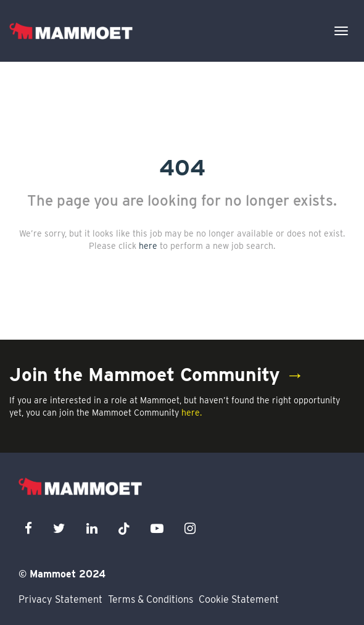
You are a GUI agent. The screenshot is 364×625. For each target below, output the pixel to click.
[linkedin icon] (92, 528)
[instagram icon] (190, 528)
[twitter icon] (59, 528)
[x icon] (124, 528)
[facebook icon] (28, 528)
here (148, 246)
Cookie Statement (239, 599)
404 (182, 167)
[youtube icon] (157, 528)
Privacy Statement (60, 599)
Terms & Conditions (151, 599)
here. (192, 413)
